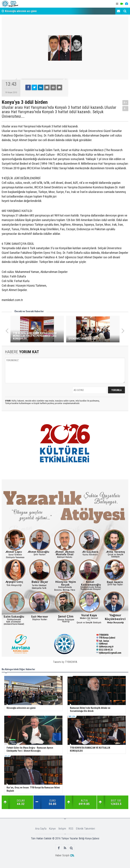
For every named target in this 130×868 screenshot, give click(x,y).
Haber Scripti (62, 855)
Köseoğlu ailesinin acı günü (21, 11)
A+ (125, 103)
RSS (71, 829)
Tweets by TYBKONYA (65, 662)
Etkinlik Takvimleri (85, 829)
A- (125, 108)
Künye (52, 829)
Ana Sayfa (41, 829)
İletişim (62, 829)
